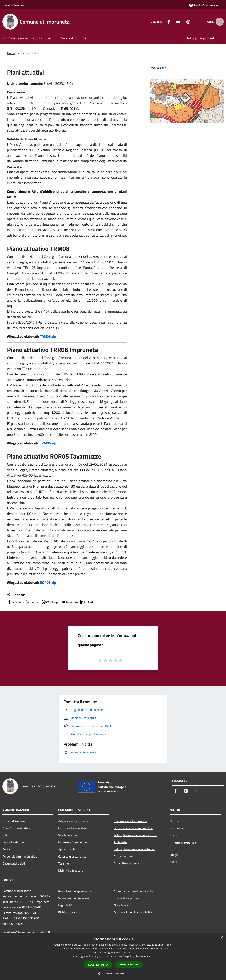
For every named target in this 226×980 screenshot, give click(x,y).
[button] (113, 973)
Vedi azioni (160, 68)
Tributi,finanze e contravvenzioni (136, 835)
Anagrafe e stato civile (73, 821)
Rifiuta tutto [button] (129, 964)
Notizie (174, 821)
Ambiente (120, 842)
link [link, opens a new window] (151, 956)
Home (11, 53)
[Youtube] (174, 22)
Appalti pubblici (68, 849)
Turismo (63, 863)
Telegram (69, 602)
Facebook (15, 602)
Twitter (33, 602)
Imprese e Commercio (72, 842)
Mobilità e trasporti (71, 870)
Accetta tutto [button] (98, 965)
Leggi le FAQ (66, 905)
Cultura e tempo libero (73, 828)
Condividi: (17, 595)
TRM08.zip (48, 336)
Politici (7, 849)
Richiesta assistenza (72, 912)
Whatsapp (50, 602)
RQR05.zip (48, 583)
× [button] (222, 937)
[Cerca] (219, 22)
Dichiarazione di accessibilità (133, 912)
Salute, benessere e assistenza (134, 849)
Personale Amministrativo (20, 856)
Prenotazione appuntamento (77, 891)
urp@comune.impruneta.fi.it (30, 932)
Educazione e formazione (130, 821)
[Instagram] (184, 22)
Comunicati (177, 828)
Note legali (121, 905)
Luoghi (174, 855)
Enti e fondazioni (14, 842)
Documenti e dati (14, 863)
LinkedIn (87, 602)
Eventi (174, 862)
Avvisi (174, 835)
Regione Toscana (13, 5)
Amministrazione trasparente (133, 891)
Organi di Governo (14, 821)
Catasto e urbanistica (72, 856)
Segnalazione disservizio (74, 898)
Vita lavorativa (68, 835)
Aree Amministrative (16, 828)
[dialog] (113, 957)
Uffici (6, 835)
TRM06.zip (48, 443)
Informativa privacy (127, 898)
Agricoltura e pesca (127, 863)
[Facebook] (165, 22)
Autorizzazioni (123, 856)
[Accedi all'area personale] (204, 5)
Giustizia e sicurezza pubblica (133, 828)
